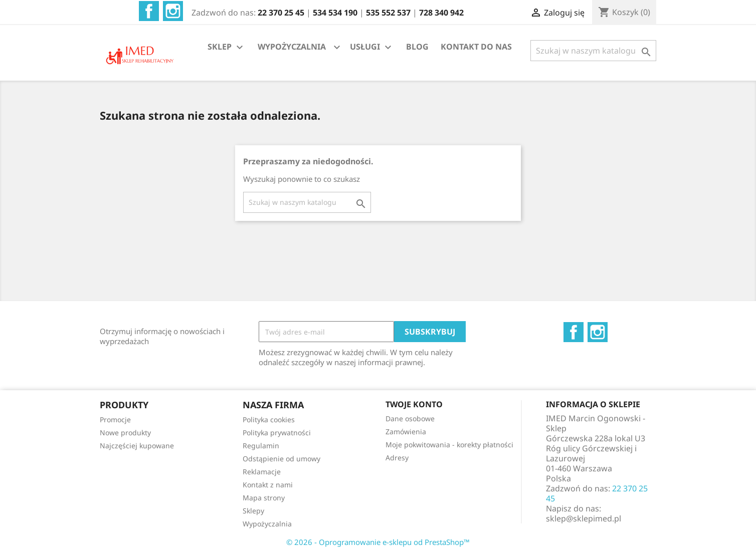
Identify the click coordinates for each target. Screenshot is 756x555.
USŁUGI (372, 47)
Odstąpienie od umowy (281, 459)
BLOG (417, 47)
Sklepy (253, 511)
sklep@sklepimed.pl (584, 518)
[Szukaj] (593, 51)
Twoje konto (414, 404)
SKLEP (227, 47)
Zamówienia (406, 432)
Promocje (115, 420)
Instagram (173, 11)
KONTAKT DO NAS (476, 47)
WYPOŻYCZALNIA (292, 47)
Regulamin (261, 446)
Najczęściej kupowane (137, 446)
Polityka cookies (269, 420)
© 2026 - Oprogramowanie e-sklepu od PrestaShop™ (378, 542)
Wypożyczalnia (267, 524)
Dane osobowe (410, 419)
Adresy (397, 458)
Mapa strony (264, 498)
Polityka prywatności (277, 433)
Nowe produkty (125, 433)
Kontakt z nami (268, 485)
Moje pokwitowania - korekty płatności (449, 445)
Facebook (149, 11)
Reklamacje (262, 472)
